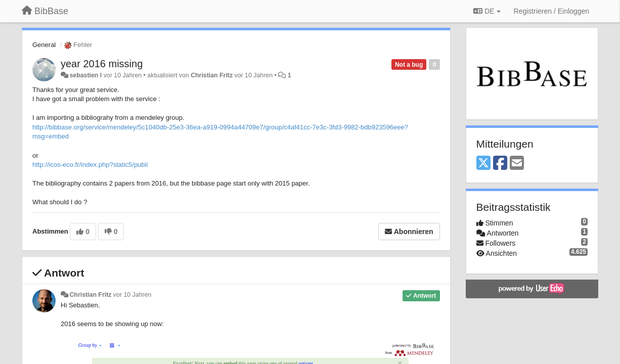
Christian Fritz (212, 75)
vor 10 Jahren (132, 295)
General (44, 45)
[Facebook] (500, 164)
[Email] (517, 164)
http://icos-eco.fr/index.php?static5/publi (90, 165)
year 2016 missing (102, 64)
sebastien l (85, 75)
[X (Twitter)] (483, 164)
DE (487, 11)
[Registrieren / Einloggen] (551, 11)
